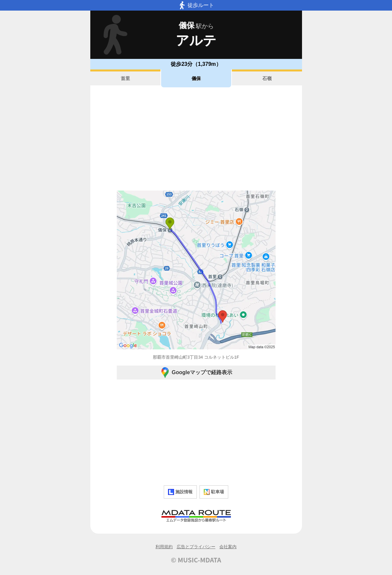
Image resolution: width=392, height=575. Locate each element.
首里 (125, 78)
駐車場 (214, 492)
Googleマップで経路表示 (196, 373)
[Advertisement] (196, 139)
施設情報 (180, 492)
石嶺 (267, 78)
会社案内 (228, 547)
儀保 (196, 78)
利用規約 (164, 547)
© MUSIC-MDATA (196, 560)
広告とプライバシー (196, 547)
